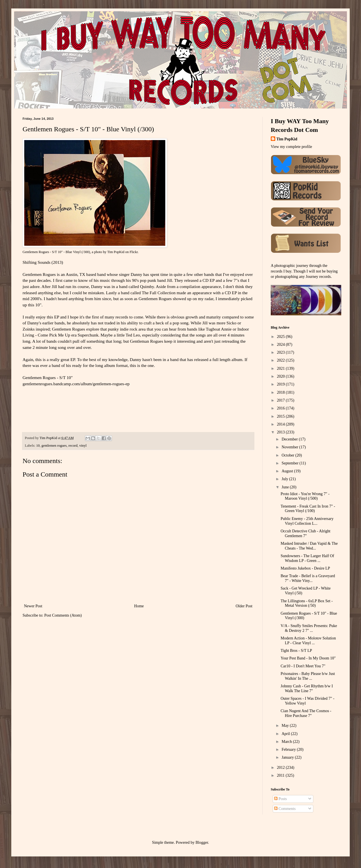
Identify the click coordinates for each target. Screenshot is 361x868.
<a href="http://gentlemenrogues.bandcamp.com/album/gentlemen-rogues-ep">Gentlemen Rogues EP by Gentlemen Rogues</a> (86, 408)
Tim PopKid (116, 252)
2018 (281, 392)
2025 (281, 337)
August (288, 471)
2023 (281, 352)
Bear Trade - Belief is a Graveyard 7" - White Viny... (308, 578)
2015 (281, 416)
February (289, 749)
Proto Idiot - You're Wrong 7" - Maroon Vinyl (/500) (305, 496)
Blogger (202, 842)
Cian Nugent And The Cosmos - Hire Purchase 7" (306, 713)
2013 (281, 432)
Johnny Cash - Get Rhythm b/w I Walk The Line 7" (307, 688)
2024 (281, 345)
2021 (281, 368)
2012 (281, 768)
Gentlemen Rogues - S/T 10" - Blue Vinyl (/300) (56, 252)
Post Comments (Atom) (63, 615)
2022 (281, 360)
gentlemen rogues (54, 446)
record (73, 446)
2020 (281, 376)
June (286, 487)
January (288, 757)
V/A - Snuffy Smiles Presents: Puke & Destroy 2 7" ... (309, 628)
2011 (281, 775)
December (290, 439)
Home (139, 606)
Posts (280, 799)
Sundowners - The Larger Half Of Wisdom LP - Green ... (307, 558)
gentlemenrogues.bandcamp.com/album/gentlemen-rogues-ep (76, 384)
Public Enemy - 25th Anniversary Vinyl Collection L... (307, 521)
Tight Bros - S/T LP (296, 651)
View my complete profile (291, 147)
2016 (281, 408)
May (286, 726)
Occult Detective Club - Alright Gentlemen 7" (306, 533)
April (286, 734)
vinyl (83, 446)
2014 (281, 424)
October (288, 455)
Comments (285, 809)
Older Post (244, 606)
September (290, 463)
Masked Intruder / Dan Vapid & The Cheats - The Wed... (309, 546)
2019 (281, 384)
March (287, 742)
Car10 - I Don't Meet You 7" (303, 666)
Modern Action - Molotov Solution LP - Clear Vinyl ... (308, 641)
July (285, 479)
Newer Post (33, 606)
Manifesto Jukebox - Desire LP (305, 568)
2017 (281, 400)
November (290, 447)
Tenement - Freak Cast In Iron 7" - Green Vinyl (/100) (308, 509)
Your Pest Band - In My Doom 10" (308, 658)
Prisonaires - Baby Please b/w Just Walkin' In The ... (308, 676)
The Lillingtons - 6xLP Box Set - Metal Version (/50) (307, 603)
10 (38, 446)
